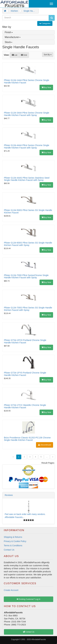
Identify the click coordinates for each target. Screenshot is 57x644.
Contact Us (9, 550)
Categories (46, 23)
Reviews (9, 495)
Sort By (48, 55)
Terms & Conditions (13, 545)
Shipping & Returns (13, 537)
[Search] (26, 18)
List (15, 55)
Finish (9, 32)
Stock (9, 42)
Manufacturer (13, 37)
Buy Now (46, 87)
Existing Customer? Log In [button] (28, 599)
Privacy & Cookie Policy (15, 541)
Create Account (11, 590)
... (47, 457)
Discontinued (45, 445)
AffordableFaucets (39, 639)
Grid (24, 55)
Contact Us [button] (29, 632)
